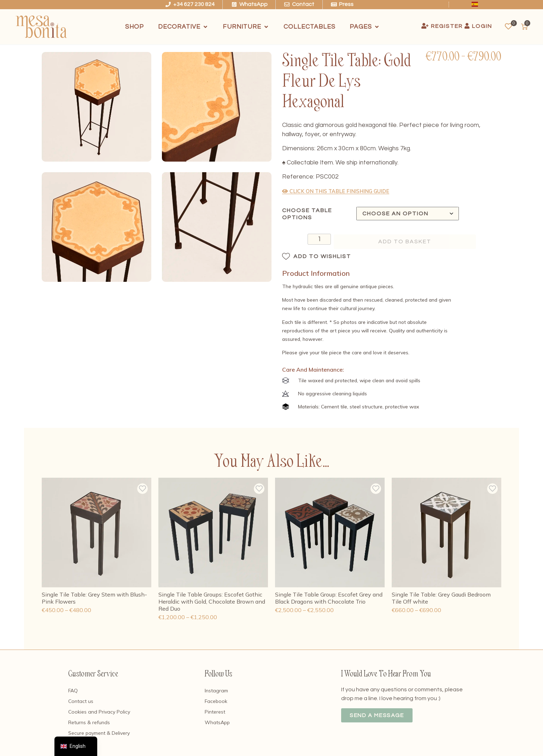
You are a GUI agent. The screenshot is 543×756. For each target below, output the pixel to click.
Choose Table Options (307, 214)
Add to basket (405, 242)
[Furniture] (246, 27)
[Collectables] (310, 27)
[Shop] (135, 27)
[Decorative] (183, 27)
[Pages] (365, 27)
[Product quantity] (303, 240)
